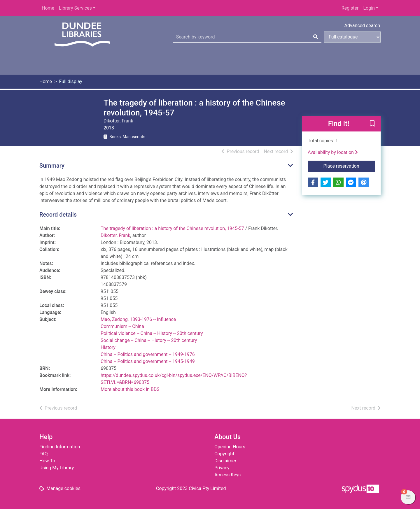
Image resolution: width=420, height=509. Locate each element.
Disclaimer (225, 461)
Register (350, 8)
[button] (372, 124)
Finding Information (60, 447)
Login (369, 8)
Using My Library (57, 468)
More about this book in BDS (130, 389)
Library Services (75, 8)
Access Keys (228, 475)
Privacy (222, 468)
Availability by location (333, 152)
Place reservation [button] (349, 166)
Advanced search (362, 26)
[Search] (316, 37)
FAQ (44, 454)
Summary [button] (52, 166)
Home (48, 8)
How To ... (50, 461)
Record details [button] (58, 215)
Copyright (224, 454)
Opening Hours (230, 447)
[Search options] (352, 37)
